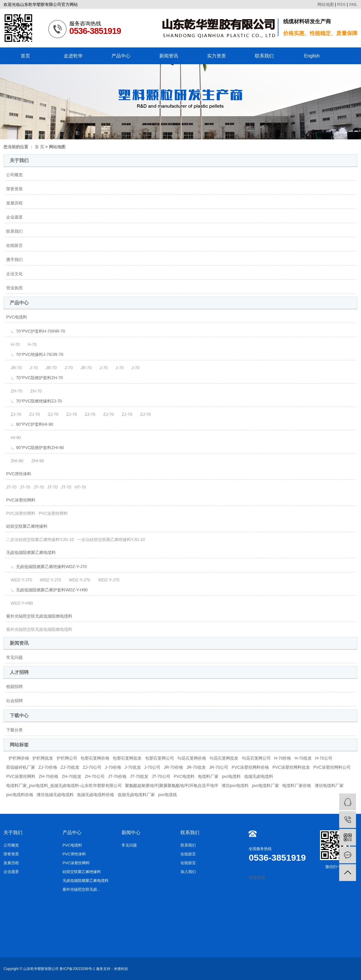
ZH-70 (14, 391)
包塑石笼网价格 (95, 758)
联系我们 (264, 56)
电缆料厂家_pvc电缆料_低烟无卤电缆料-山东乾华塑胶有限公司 (64, 786)
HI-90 (14, 438)
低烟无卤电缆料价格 (96, 795)
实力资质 (216, 56)
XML (353, 4)
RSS (341, 4)
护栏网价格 (19, 758)
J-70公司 (152, 767)
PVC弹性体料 (19, 474)
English (312, 56)
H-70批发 (303, 758)
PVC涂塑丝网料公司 (332, 767)
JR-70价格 (174, 767)
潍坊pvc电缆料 (235, 786)
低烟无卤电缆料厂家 (136, 795)
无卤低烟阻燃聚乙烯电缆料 (31, 552)
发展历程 (14, 203)
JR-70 (14, 368)
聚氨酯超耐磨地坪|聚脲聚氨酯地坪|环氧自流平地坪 (172, 786)
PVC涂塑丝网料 (21, 500)
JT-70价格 (117, 776)
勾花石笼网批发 (224, 758)
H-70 (13, 344)
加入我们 (188, 872)
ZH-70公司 (95, 776)
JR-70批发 (196, 767)
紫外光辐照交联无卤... (81, 889)
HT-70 (80, 487)
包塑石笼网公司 (160, 758)
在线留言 (14, 245)
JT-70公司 (161, 776)
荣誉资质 (14, 189)
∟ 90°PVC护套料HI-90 (30, 424)
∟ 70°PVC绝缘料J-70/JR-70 (35, 354)
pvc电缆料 (231, 776)
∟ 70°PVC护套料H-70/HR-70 (36, 331)
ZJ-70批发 (70, 767)
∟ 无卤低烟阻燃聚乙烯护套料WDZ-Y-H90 (47, 590)
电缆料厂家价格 (297, 786)
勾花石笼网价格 (192, 758)
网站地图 (326, 4)
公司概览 (14, 175)
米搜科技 (121, 969)
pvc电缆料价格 (20, 795)
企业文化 (14, 274)
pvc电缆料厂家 (265, 786)
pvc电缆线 (168, 795)
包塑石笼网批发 (127, 758)
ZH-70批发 (72, 776)
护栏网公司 (67, 758)
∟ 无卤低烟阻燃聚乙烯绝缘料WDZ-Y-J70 (46, 567)
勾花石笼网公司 (256, 758)
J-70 (31, 368)
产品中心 (121, 56)
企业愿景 (14, 217)
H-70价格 (283, 758)
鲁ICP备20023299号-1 (77, 969)
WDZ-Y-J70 (19, 580)
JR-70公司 (219, 767)
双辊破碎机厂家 (21, 767)
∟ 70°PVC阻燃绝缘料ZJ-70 (34, 401)
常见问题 (14, 657)
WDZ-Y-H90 (20, 603)
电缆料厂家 (208, 776)
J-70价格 (113, 767)
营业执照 (14, 288)
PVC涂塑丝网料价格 (251, 767)
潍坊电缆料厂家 (329, 786)
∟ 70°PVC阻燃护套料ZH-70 (35, 378)
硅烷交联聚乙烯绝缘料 (27, 526)
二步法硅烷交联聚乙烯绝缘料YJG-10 (40, 540)
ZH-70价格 (49, 776)
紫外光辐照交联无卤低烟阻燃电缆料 (39, 616)
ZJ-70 (14, 414)
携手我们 (14, 260)
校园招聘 (14, 687)
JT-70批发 (139, 776)
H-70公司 (324, 758)
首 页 (40, 147)
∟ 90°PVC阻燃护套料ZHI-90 (35, 448)
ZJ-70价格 (48, 767)
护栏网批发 (43, 758)
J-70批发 (133, 767)
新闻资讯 (169, 56)
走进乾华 (73, 56)
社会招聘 (14, 701)
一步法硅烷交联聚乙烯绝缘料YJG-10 (111, 540)
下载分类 (14, 730)
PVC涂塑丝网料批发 (291, 767)
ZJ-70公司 (92, 767)
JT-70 (11, 487)
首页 (25, 56)
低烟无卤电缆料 (259, 776)
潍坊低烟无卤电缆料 (55, 795)
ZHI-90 (15, 461)
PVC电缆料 (17, 317)
